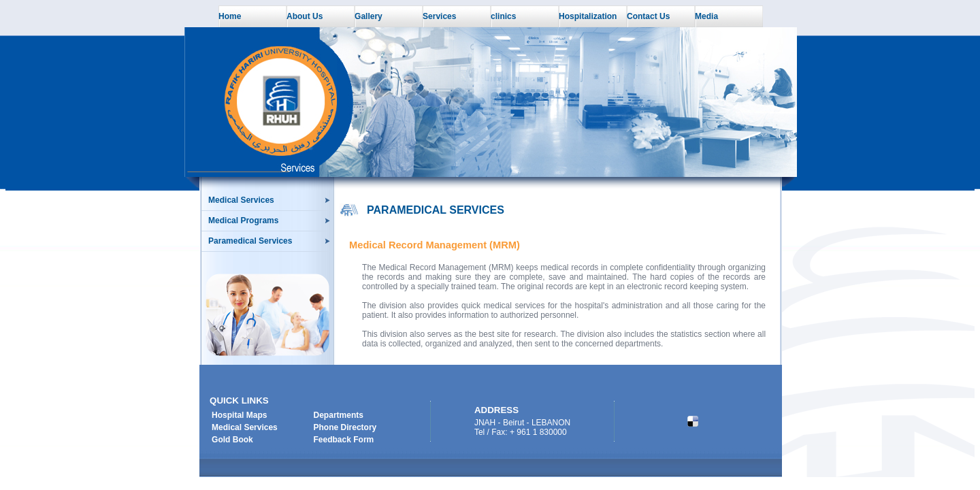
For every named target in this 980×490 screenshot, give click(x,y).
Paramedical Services (250, 241)
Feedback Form (344, 440)
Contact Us (648, 16)
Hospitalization (588, 16)
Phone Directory (345, 427)
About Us (305, 16)
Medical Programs (243, 220)
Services (439, 16)
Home (230, 16)
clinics (503, 16)
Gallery (369, 16)
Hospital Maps (239, 415)
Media (706, 16)
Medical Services (241, 200)
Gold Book (232, 440)
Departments (339, 415)
